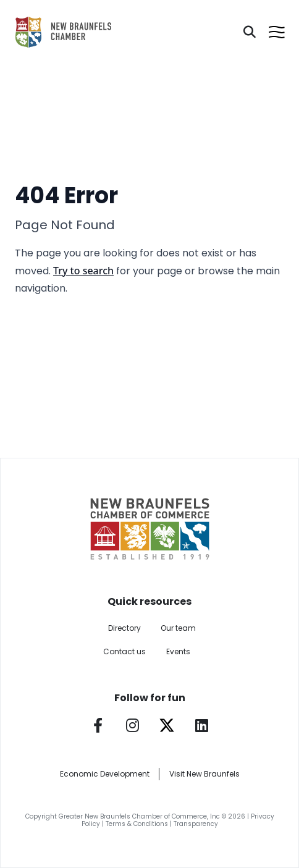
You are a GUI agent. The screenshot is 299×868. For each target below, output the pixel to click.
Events (178, 651)
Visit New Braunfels (204, 774)
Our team (178, 628)
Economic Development (105, 774)
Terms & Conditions (137, 824)
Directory (124, 628)
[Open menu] (277, 32)
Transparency (196, 824)
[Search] (250, 32)
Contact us (124, 651)
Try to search (83, 271)
